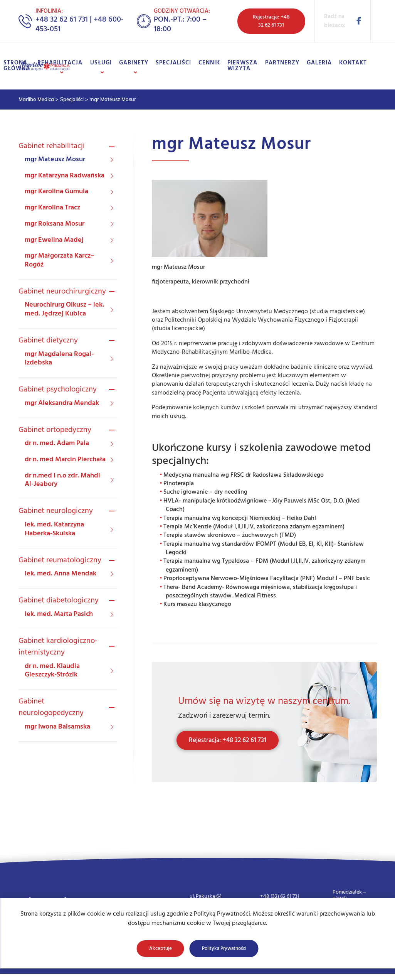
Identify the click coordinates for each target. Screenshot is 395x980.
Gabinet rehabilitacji (52, 146)
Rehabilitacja (60, 63)
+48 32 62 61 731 (62, 20)
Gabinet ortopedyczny (55, 430)
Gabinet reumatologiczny (60, 560)
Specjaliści (173, 63)
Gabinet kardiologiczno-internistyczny (58, 647)
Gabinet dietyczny (48, 341)
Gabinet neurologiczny (56, 511)
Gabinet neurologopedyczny (51, 707)
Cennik (210, 63)
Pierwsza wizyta (243, 66)
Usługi (101, 63)
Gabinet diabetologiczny (59, 600)
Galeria (319, 63)
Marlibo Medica (36, 99)
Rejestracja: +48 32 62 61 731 (271, 21)
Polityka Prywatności (224, 949)
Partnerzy (282, 63)
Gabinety (134, 63)
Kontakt (353, 63)
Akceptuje (161, 949)
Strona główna (17, 66)
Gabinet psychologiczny (58, 390)
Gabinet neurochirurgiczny (62, 292)
